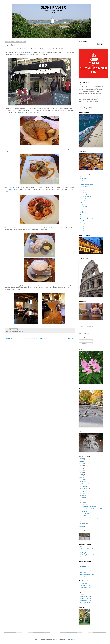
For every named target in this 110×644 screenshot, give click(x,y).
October (84, 486)
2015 (82, 475)
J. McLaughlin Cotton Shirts (89, 507)
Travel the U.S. (84, 215)
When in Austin (84, 227)
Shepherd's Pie (11, 189)
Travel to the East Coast (86, 219)
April (83, 500)
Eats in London (84, 195)
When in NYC (84, 229)
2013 (82, 480)
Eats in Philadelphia (85, 201)
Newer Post (9, 339)
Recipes (82, 211)
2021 (82, 461)
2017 (82, 470)
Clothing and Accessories (87, 185)
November (85, 484)
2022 (82, 459)
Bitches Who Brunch (85, 587)
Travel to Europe (84, 217)
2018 (82, 468)
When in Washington (85, 231)
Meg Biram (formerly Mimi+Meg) (88, 570)
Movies (82, 209)
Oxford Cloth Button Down (87, 574)
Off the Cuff (83, 572)
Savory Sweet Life (85, 583)
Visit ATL (82, 221)
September (85, 488)
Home (40, 339)
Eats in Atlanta (84, 187)
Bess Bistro (28, 52)
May (83, 498)
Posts (82, 341)
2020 (82, 463)
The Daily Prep (84, 553)
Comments (83, 344)
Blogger (73, 639)
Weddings (83, 223)
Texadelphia (85, 516)
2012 (82, 526)
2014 (82, 477)
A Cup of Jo (83, 547)
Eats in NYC (83, 199)
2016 (82, 473)
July (83, 493)
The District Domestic (86, 597)
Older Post (71, 339)
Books (82, 181)
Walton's (17, 112)
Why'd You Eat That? (85, 603)
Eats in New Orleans (85, 197)
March (84, 502)
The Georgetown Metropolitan (88, 555)
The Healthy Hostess (85, 599)
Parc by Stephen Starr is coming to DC (92, 509)
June (83, 495)
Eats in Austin (24, 332)
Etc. (81, 203)
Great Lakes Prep (85, 566)
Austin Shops (84, 179)
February (84, 521)
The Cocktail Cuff (86, 514)
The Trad (82, 557)
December (85, 482)
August (84, 491)
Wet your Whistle (84, 225)
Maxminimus (83, 551)
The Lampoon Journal (86, 601)
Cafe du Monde (50, 228)
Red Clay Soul (84, 576)
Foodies (82, 205)
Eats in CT (83, 191)
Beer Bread (85, 511)
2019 (82, 466)
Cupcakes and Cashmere (87, 564)
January (84, 523)
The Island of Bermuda (86, 213)
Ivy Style (82, 568)
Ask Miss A (83, 595)
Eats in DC (83, 193)
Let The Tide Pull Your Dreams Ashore (90, 549)
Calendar (82, 183)
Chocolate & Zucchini (86, 585)
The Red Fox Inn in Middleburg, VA (91, 518)
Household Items (84, 207)
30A (81, 177)
